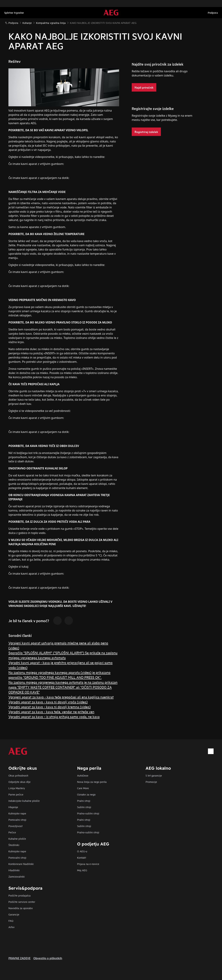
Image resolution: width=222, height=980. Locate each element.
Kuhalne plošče (17, 839)
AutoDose (83, 775)
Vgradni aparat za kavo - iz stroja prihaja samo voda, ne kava (54, 716)
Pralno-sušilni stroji (88, 813)
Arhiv (12, 927)
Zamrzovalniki (17, 876)
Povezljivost (15, 826)
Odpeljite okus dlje (19, 782)
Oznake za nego (86, 794)
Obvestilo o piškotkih (48, 958)
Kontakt (82, 857)
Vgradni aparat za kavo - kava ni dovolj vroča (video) (48, 702)
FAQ (11, 921)
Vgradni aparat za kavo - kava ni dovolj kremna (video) (50, 707)
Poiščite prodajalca (19, 895)
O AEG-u (82, 851)
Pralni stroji (84, 801)
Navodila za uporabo (21, 908)
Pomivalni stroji (17, 820)
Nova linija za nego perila (92, 782)
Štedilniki (14, 845)
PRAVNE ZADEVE (19, 958)
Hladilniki (14, 870)
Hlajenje (13, 807)
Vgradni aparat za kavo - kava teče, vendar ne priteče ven (51, 712)
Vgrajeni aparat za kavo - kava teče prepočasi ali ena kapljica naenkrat (61, 697)
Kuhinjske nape (17, 813)
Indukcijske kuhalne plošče (24, 801)
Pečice (12, 832)
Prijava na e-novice (88, 864)
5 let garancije (154, 775)
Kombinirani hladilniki (21, 864)
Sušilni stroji (84, 807)
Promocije (151, 782)
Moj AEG (82, 870)
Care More (83, 788)
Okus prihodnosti (18, 775)
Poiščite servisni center (22, 902)
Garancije (14, 914)
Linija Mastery (17, 788)
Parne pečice (16, 794)
